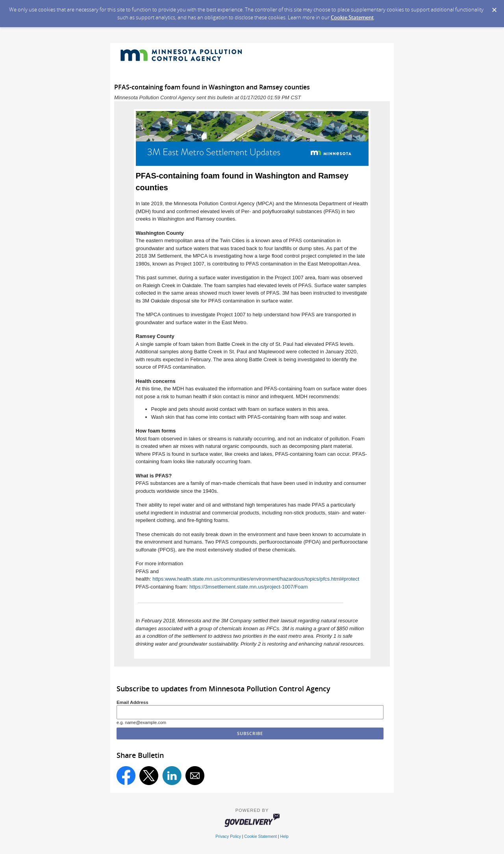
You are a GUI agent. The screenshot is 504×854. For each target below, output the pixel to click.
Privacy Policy (228, 836)
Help (284, 836)
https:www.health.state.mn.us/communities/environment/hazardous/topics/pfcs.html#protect (256, 579)
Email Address (132, 702)
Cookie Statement (352, 17)
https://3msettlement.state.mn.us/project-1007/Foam (249, 587)
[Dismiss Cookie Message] (494, 7)
